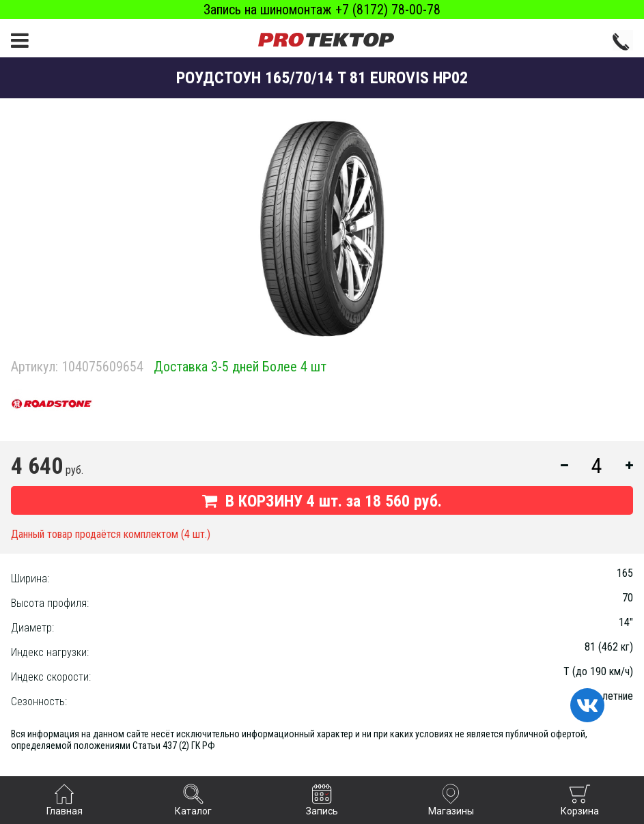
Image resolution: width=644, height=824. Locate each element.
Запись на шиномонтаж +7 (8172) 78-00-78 (322, 10)
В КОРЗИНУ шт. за (322, 501)
